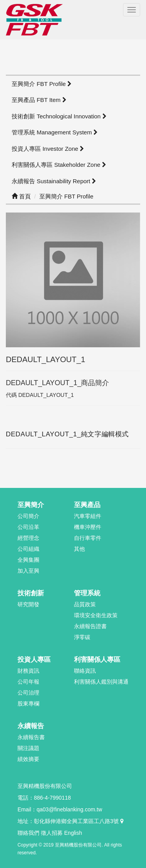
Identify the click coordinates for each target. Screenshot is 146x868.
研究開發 (28, 604)
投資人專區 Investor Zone (48, 149)
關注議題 (28, 748)
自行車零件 (88, 538)
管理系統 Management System (55, 132)
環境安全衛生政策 (96, 615)
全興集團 (28, 560)
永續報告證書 (90, 626)
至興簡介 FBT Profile (42, 84)
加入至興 (28, 571)
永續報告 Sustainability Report (54, 181)
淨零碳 (82, 637)
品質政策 (85, 604)
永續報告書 (31, 737)
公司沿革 (28, 527)
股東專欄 (28, 704)
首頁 (21, 196)
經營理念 (28, 538)
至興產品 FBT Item (39, 100)
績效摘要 (28, 759)
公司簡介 (28, 516)
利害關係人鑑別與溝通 (101, 682)
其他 (79, 549)
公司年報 (28, 682)
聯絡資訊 (85, 671)
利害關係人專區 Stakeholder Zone (59, 165)
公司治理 (28, 693)
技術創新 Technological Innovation (59, 116)
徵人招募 (52, 833)
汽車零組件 (88, 516)
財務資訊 (28, 671)
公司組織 (28, 549)
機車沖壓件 (88, 527)
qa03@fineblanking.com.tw (69, 809)
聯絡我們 (28, 833)
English (73, 833)
